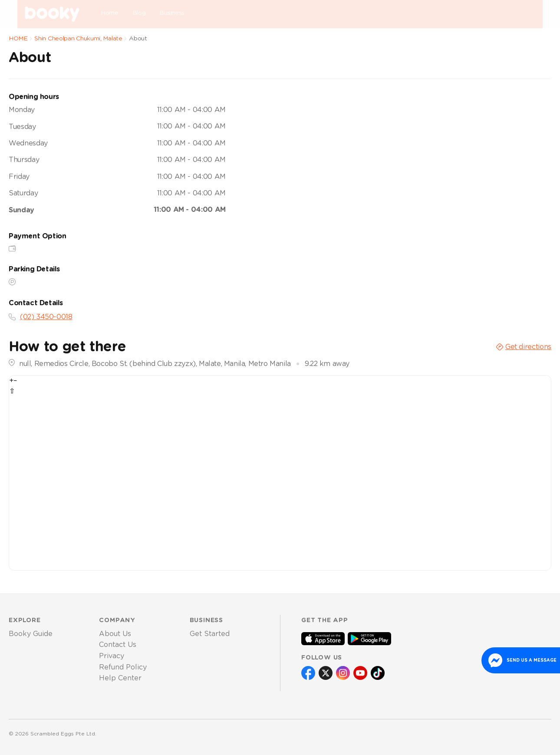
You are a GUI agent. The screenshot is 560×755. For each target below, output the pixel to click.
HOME (18, 39)
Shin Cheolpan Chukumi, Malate (78, 39)
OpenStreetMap (488, 381)
